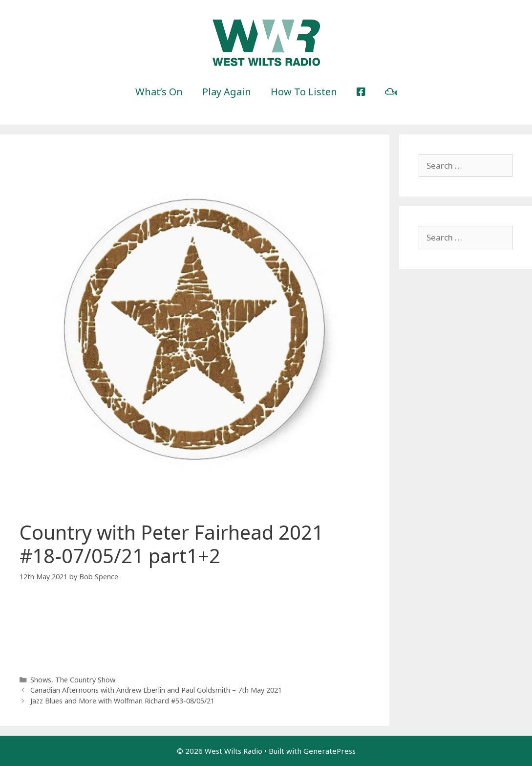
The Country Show (85, 680)
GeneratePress (330, 751)
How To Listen (304, 92)
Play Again (227, 92)
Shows (41, 680)
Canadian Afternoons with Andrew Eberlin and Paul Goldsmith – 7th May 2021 (156, 690)
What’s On (159, 92)
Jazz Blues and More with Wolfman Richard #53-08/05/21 (122, 701)
